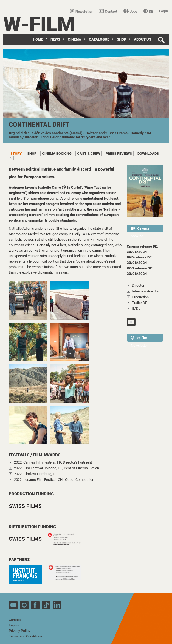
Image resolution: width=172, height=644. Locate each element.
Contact (108, 11)
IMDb (136, 308)
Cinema (74, 39)
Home (38, 39)
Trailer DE (139, 303)
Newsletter (81, 11)
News (55, 39)
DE (148, 11)
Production (140, 297)
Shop (122, 39)
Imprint (14, 625)
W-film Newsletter (139, 339)
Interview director (145, 291)
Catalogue (99, 39)
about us (143, 39)
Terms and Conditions (26, 636)
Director (138, 285)
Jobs (130, 11)
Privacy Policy (19, 631)
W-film (39, 24)
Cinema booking (140, 229)
